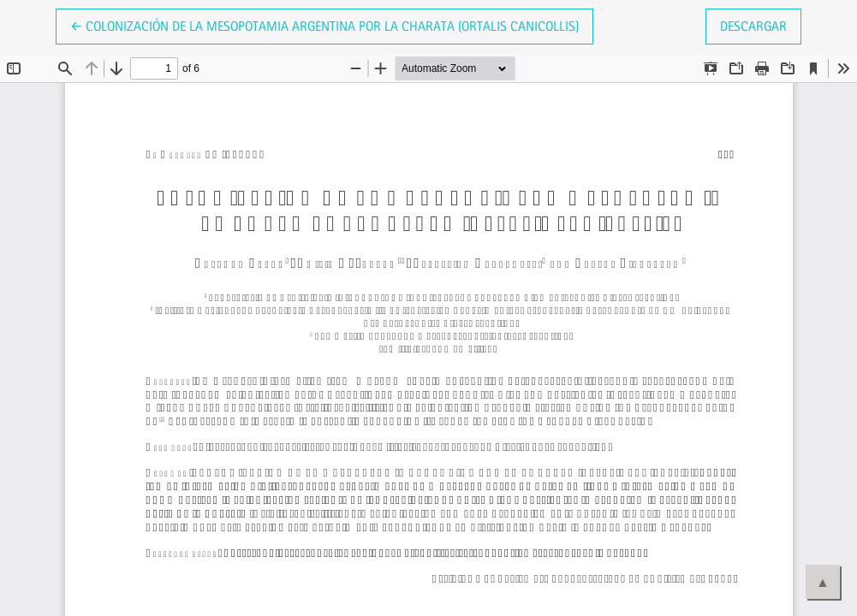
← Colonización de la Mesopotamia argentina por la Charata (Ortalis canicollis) (324, 25)
